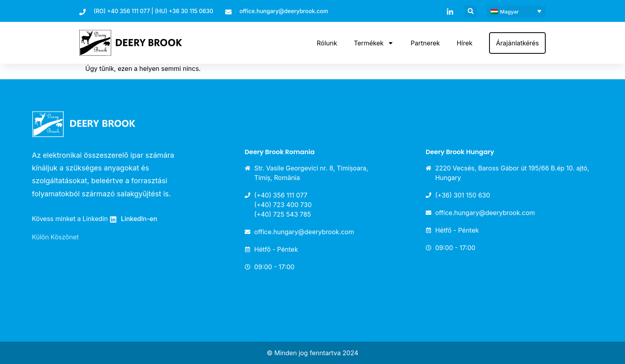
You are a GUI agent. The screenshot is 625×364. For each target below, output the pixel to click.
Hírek (465, 43)
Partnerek (425, 43)
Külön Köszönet (55, 237)
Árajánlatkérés (517, 43)
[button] (471, 11)
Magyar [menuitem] (509, 12)
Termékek (374, 43)
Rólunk (327, 43)
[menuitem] (516, 11)
